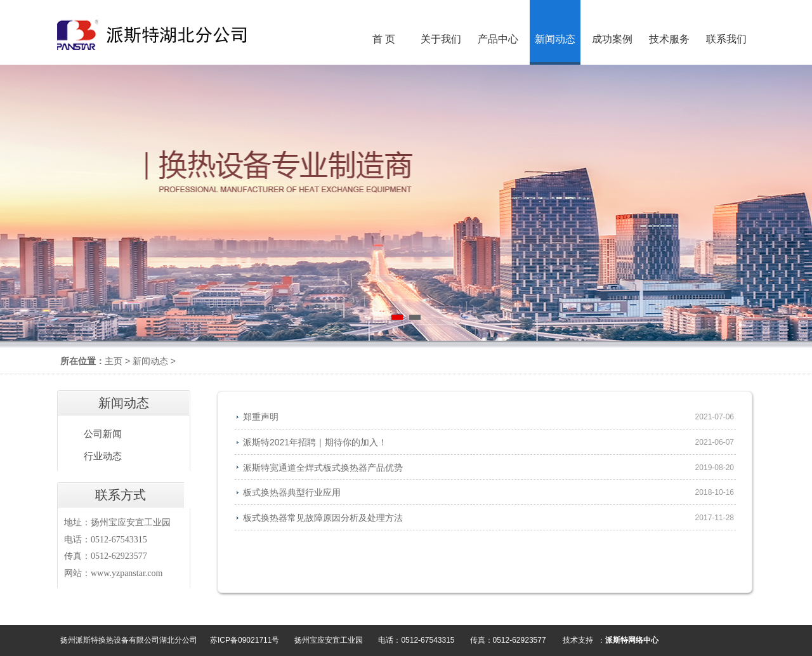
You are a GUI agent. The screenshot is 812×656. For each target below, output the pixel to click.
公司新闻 (103, 434)
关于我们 (441, 39)
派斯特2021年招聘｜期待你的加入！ (315, 442)
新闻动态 (150, 361)
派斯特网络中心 (632, 640)
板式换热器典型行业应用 (292, 492)
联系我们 (726, 39)
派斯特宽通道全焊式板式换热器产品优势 (323, 468)
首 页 (384, 39)
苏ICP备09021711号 (245, 640)
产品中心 (498, 39)
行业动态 (103, 456)
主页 (114, 361)
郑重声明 (261, 417)
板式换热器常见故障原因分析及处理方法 (323, 518)
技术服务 (669, 39)
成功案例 (612, 39)
